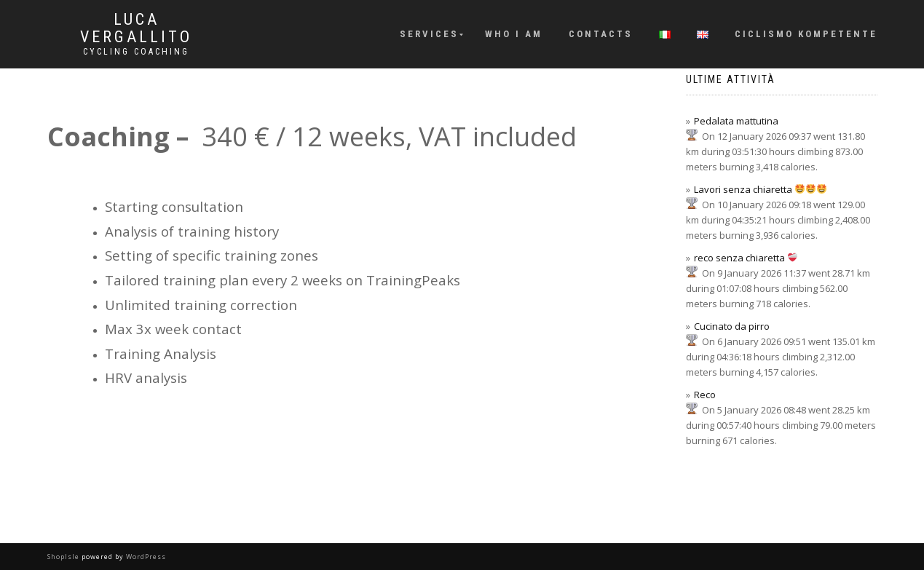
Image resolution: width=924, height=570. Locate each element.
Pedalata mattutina (736, 121)
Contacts (601, 34)
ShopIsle (64, 557)
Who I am (514, 34)
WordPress (145, 557)
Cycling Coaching (136, 52)
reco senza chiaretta (746, 258)
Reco (705, 395)
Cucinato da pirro (732, 326)
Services (429, 34)
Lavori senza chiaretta (760, 189)
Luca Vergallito (136, 28)
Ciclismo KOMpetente (806, 34)
